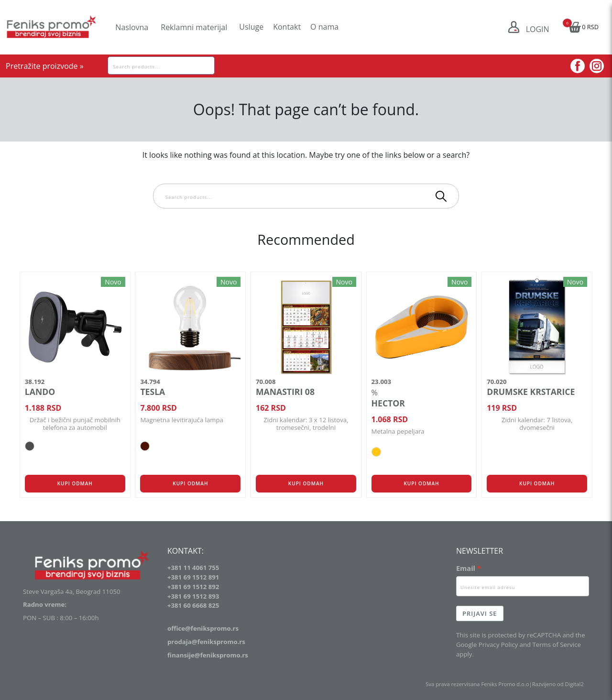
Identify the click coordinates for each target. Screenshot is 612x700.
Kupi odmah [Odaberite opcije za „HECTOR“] (421, 483)
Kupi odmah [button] (306, 483)
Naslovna (132, 27)
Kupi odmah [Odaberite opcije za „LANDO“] (75, 483)
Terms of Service (556, 645)
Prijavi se (480, 613)
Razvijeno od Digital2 (558, 684)
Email (466, 568)
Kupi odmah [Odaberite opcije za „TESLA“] (190, 483)
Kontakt (287, 27)
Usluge (251, 27)
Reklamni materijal (194, 27)
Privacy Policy (498, 645)
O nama (324, 27)
